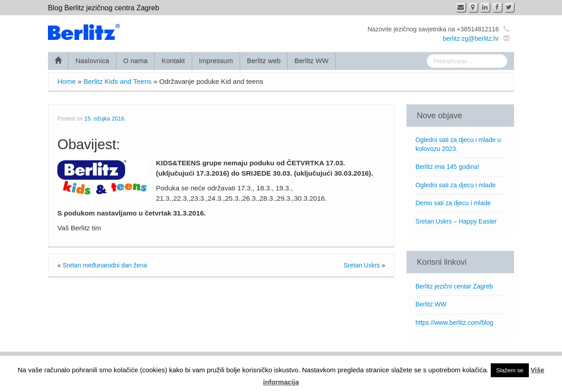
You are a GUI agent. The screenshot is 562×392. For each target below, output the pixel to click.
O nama (136, 61)
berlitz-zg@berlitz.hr (471, 39)
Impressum (216, 61)
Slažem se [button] (510, 370)
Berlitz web (264, 61)
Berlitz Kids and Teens (117, 81)
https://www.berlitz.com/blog (454, 323)
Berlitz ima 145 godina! (447, 167)
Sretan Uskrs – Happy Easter (456, 221)
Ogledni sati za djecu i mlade (456, 185)
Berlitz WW (311, 61)
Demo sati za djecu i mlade (453, 203)
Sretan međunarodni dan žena (105, 265)
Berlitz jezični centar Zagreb (454, 286)
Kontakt (173, 61)
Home (67, 81)
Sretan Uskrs (362, 265)
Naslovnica (92, 61)
